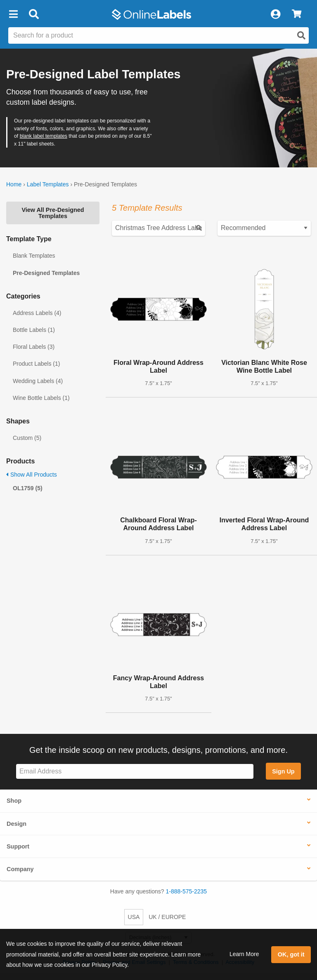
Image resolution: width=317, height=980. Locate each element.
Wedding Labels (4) (38, 381)
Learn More (244, 954)
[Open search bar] (34, 14)
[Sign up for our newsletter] (135, 772)
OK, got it (291, 954)
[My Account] (275, 14)
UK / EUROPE (167, 917)
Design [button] (17, 824)
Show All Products (32, 475)
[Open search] (301, 35)
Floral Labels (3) (34, 347)
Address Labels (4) (37, 313)
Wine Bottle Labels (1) (41, 398)
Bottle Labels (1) (34, 330)
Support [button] (18, 846)
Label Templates (48, 184)
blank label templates (44, 136)
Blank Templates (34, 256)
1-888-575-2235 (187, 891)
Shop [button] (14, 801)
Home (14, 184)
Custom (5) (27, 438)
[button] (13, 14)
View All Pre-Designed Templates (53, 213)
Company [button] (20, 869)
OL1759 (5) (28, 488)
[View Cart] (297, 14)
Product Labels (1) (36, 364)
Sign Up (283, 771)
